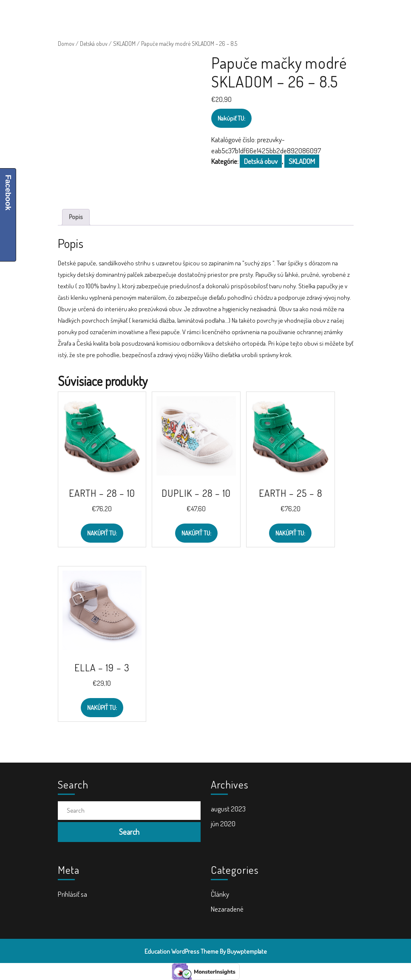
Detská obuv (94, 44)
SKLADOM (124, 44)
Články (220, 894)
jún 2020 (223, 824)
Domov (66, 44)
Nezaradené (227, 909)
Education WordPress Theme (181, 951)
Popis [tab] (76, 217)
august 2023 (228, 809)
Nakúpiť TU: (231, 118)
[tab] (257, 11)
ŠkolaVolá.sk (95, 11)
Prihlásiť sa (72, 894)
